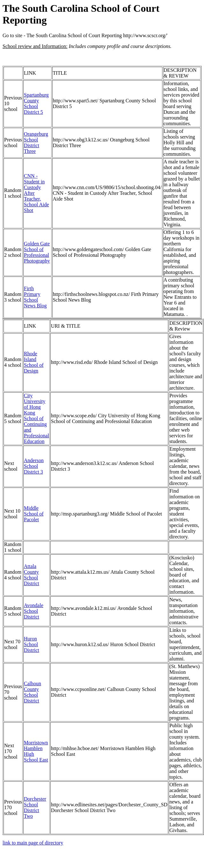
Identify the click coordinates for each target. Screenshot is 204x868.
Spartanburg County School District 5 (36, 103)
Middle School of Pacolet (34, 514)
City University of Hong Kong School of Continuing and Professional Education (36, 418)
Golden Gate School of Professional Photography (37, 252)
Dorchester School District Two (35, 807)
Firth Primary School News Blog (35, 297)
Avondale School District (34, 611)
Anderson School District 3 (34, 466)
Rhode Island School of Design (34, 362)
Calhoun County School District (32, 692)
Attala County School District (32, 575)
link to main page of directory (33, 843)
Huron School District (32, 644)
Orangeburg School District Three (36, 143)
